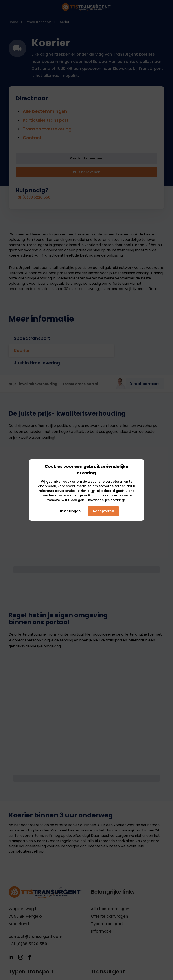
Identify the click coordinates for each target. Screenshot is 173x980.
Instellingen (69, 511)
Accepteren (103, 511)
